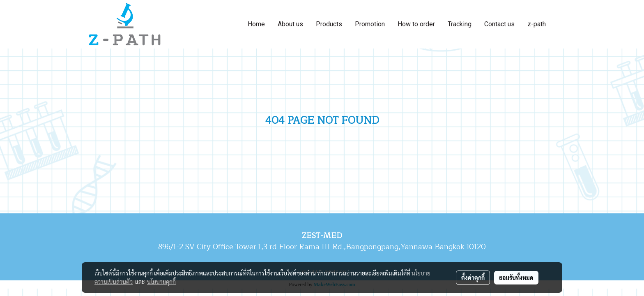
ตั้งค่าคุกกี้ (473, 277)
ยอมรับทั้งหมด (516, 277)
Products (329, 24)
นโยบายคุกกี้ (161, 282)
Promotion (370, 24)
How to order (416, 24)
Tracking (460, 24)
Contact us (499, 24)
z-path (537, 24)
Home (256, 24)
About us (290, 24)
